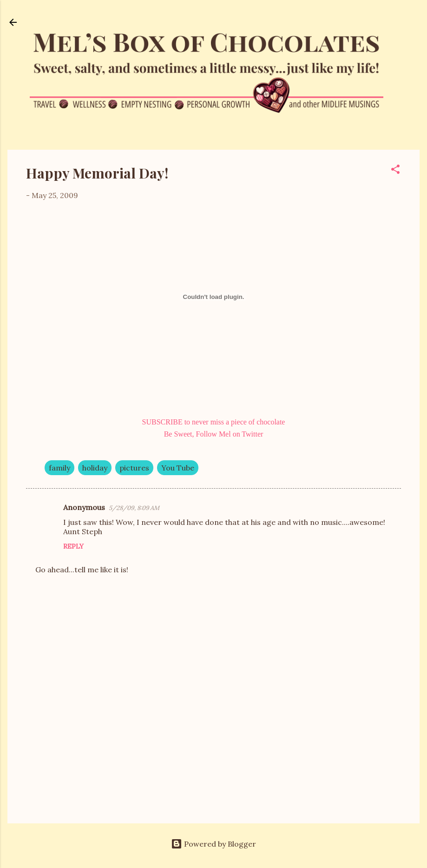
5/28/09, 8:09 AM (134, 508)
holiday (95, 468)
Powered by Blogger (213, 844)
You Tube (178, 468)
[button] (395, 171)
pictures (134, 468)
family (59, 468)
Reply (73, 546)
